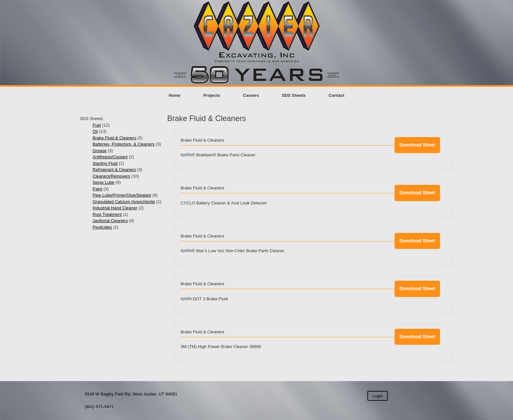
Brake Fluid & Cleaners (115, 138)
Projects (212, 95)
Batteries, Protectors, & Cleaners (124, 144)
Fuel (97, 125)
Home (174, 95)
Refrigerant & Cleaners (114, 170)
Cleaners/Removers (111, 176)
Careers (251, 95)
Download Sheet (417, 145)
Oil (95, 131)
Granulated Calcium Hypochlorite (124, 202)
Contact (336, 95)
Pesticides (102, 227)
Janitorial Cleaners (110, 221)
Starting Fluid (105, 163)
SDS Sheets (294, 95)
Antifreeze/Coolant (110, 157)
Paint (97, 189)
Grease (100, 151)
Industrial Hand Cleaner (115, 208)
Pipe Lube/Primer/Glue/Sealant (122, 195)
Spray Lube (104, 182)
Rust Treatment (107, 214)
